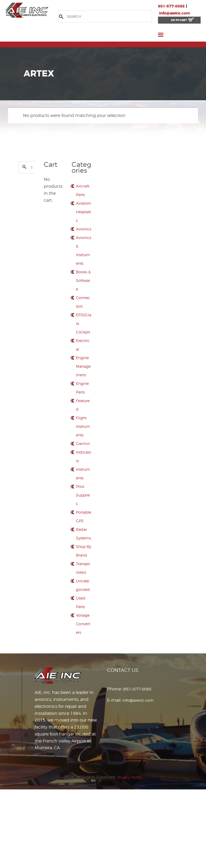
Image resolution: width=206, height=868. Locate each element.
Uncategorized (83, 651)
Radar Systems (84, 582)
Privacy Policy (130, 856)
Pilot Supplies (83, 539)
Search (23, 169)
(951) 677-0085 (139, 767)
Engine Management (83, 402)
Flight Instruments (83, 462)
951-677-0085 (173, 6)
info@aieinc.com (177, 13)
